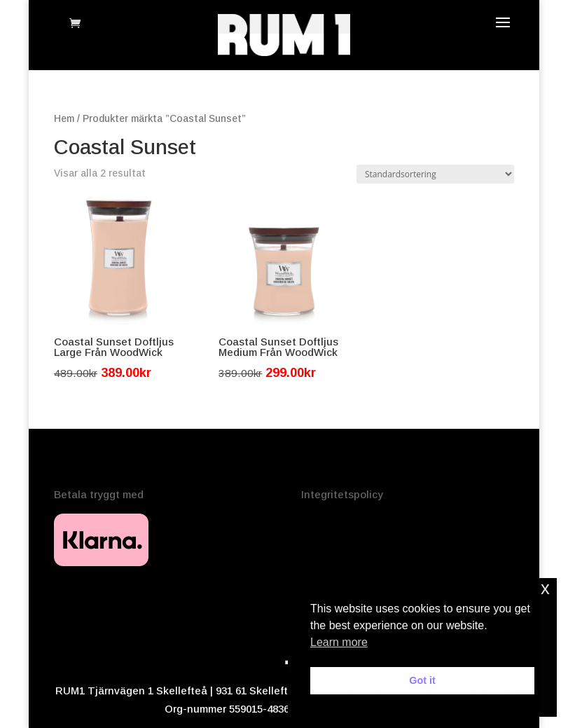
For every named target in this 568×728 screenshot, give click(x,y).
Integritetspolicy (342, 494)
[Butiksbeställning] (435, 174)
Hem (64, 119)
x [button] (545, 588)
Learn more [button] (339, 642)
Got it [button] (422, 680)
